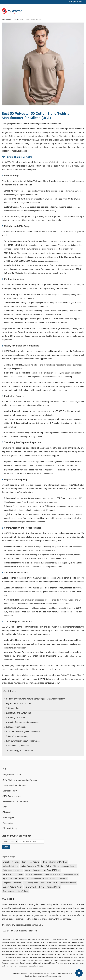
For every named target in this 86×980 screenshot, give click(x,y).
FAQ (5, 807)
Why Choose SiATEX (12, 775)
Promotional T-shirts (13, 874)
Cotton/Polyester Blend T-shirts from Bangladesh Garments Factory (35, 699)
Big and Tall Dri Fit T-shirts (13, 879)
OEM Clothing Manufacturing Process (20, 780)
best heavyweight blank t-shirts (16, 891)
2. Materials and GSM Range (18, 713)
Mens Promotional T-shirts (37, 879)
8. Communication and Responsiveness (23, 741)
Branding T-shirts (53, 887)
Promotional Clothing (31, 862)
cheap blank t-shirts (68, 883)
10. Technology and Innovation (19, 750)
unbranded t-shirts (34, 887)
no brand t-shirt (52, 870)
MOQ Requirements (12, 796)
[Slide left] (83, 64)
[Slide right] (3, 64)
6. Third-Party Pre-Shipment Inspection (23, 732)
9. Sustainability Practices (17, 746)
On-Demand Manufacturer (15, 785)
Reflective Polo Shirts (53, 874)
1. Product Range (14, 708)
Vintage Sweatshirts (34, 874)
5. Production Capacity (16, 727)
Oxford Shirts (52, 866)
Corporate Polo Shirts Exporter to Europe (43, 960)
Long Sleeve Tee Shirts (12, 883)
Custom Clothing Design (12, 887)
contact (35, 925)
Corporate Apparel (69, 866)
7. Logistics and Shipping (17, 736)
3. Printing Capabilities (16, 717)
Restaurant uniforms (59, 879)
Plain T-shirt (52, 883)
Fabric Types (9, 818)
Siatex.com (12, 904)
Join (6, 847)
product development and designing (23, 912)
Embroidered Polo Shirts (12, 870)
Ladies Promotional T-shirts (32, 866)
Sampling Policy (10, 791)
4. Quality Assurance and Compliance (22, 722)
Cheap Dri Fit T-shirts (11, 862)
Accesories (8, 823)
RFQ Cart (7, 812)
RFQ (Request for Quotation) (16, 801)
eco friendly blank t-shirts (34, 883)
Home (4, 19)
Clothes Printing (10, 828)
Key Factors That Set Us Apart (19, 703)
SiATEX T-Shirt (13, 939)
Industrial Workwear (33, 870)
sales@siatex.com (75, 2)
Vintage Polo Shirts (10, 866)
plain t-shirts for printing (54, 862)
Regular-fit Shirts (71, 874)
